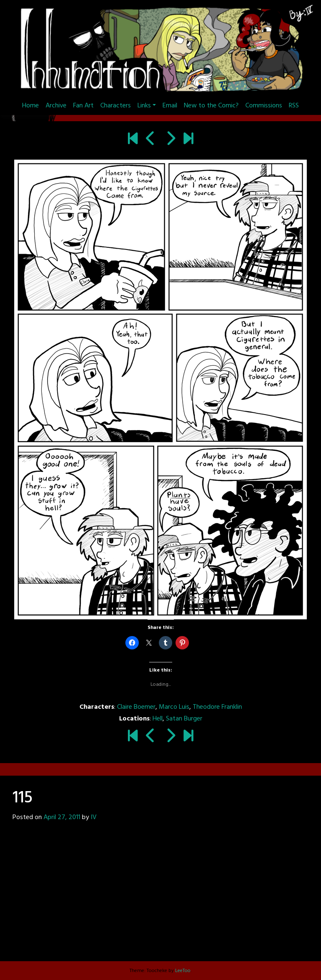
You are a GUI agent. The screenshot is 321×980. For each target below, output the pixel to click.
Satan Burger (184, 719)
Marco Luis (174, 707)
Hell (158, 719)
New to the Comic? (211, 106)
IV (94, 817)
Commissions (264, 106)
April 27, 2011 (62, 817)
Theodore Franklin (217, 707)
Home (31, 106)
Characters (116, 106)
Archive (56, 106)
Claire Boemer (136, 707)
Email (170, 106)
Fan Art (83, 106)
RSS (294, 106)
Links (144, 106)
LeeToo (183, 971)
